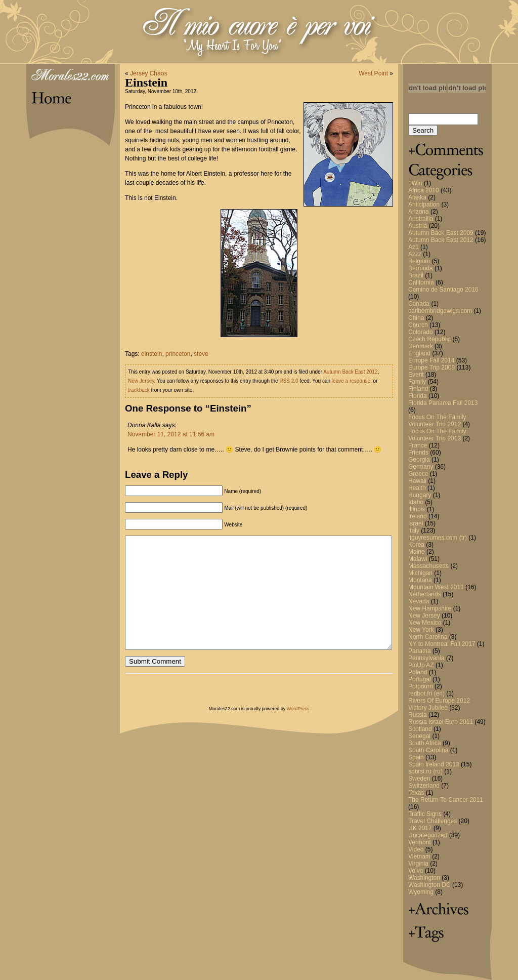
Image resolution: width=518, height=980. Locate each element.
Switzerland (424, 786)
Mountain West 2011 (436, 587)
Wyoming (421, 892)
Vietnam (419, 856)
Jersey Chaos (148, 73)
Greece (418, 474)
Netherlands (425, 594)
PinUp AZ (421, 665)
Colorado (421, 332)
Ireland (418, 516)
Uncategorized (428, 835)
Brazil (416, 275)
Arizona (419, 212)
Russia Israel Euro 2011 (441, 722)
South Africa (425, 743)
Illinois (417, 509)
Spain (416, 757)
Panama (420, 651)
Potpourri (421, 686)
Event (416, 375)
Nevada (419, 601)
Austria (418, 226)
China (416, 318)
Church (418, 325)
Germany (421, 467)
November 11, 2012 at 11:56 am (171, 434)
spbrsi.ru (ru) (425, 771)
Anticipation (424, 205)
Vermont (420, 842)
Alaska (417, 197)
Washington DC (429, 885)
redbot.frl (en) (426, 693)
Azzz (415, 254)
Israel (416, 523)
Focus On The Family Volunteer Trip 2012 (437, 421)
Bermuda (421, 268)
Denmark (421, 346)
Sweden (419, 779)
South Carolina (428, 750)
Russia (418, 715)
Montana (420, 580)
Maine (417, 552)
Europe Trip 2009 (431, 367)
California (421, 282)
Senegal (419, 736)
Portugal (420, 679)
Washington (424, 878)
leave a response (351, 381)
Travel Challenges (433, 821)
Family (417, 382)
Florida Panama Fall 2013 (443, 403)
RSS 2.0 (289, 381)
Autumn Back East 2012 (441, 240)
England (419, 353)
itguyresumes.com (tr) (438, 538)
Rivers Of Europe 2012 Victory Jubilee (439, 704)
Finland (418, 389)
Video (416, 849)
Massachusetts (428, 566)
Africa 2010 (424, 190)
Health (417, 488)
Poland (418, 672)
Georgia (419, 460)
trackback (139, 390)
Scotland (420, 729)
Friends (418, 453)
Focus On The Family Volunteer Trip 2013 (437, 435)
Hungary (420, 495)
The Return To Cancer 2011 (446, 800)
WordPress (298, 709)
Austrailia (421, 219)
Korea (416, 545)
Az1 (414, 247)
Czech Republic (429, 339)
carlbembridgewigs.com (440, 311)
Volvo (416, 871)
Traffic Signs (425, 814)
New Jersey (424, 616)
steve (201, 354)
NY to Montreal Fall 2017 (442, 644)
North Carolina (428, 637)
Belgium (419, 261)
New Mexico (425, 623)
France (418, 445)
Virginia (418, 864)
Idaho (416, 502)
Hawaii (417, 481)
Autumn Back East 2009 (441, 233)
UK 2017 (420, 828)
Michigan (420, 573)
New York (421, 630)
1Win (415, 183)
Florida (418, 396)
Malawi (418, 559)
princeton (178, 354)
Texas (416, 793)
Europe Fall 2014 (431, 360)
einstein (152, 354)
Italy (414, 530)
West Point (373, 73)
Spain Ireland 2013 (434, 764)
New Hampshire (430, 608)
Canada (419, 304)
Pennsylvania (426, 658)
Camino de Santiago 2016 (443, 290)
